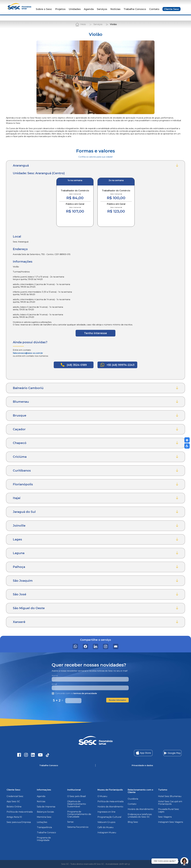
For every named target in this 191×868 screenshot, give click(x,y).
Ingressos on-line (106, 812)
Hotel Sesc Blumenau (170, 796)
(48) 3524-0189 (74, 365)
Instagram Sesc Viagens (171, 822)
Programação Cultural (109, 817)
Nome (55, 675)
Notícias (115, 9)
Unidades (75, 9)
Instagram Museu (107, 833)
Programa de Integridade (44, 839)
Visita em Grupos (106, 822)
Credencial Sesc (15, 796)
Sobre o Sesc (44, 9)
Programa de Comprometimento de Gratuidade (79, 814)
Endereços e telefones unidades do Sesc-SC (140, 816)
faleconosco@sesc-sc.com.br (28, 353)
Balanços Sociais (45, 812)
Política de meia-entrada (20, 812)
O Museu (102, 796)
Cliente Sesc (172, 9)
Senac (70, 822)
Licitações (42, 822)
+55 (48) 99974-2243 (117, 365)
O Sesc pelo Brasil (77, 796)
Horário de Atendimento (110, 807)
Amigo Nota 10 (14, 817)
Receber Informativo (117, 700)
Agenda (89, 9)
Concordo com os (74, 693)
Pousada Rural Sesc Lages (169, 810)
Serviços (102, 9)
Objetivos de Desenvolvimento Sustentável (77, 804)
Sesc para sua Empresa (19, 822)
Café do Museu (106, 827)
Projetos (60, 9)
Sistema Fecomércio (78, 827)
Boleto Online (14, 807)
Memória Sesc (44, 817)
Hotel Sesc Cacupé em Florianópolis (170, 803)
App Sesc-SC (13, 801)
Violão (113, 24)
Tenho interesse (95, 333)
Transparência (44, 827)
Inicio (83, 24)
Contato (154, 9)
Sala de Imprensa (46, 807)
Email (54, 684)
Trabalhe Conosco (135, 9)
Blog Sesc (133, 822)
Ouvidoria (133, 799)
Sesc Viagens (165, 817)
